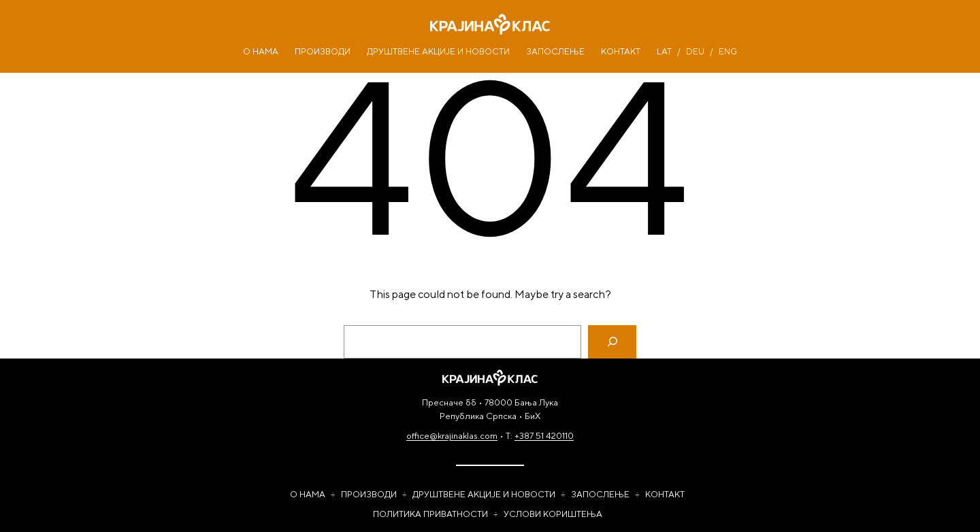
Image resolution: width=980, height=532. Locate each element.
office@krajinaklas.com (452, 436)
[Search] (612, 342)
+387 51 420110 (544, 436)
